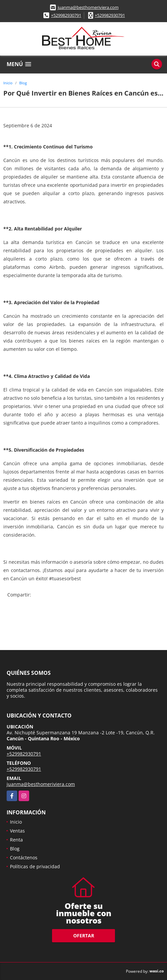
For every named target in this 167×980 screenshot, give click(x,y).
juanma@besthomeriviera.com (88, 7)
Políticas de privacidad (35, 866)
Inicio (8, 83)
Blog (23, 83)
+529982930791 (66, 15)
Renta (16, 840)
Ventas (17, 831)
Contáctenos (24, 857)
